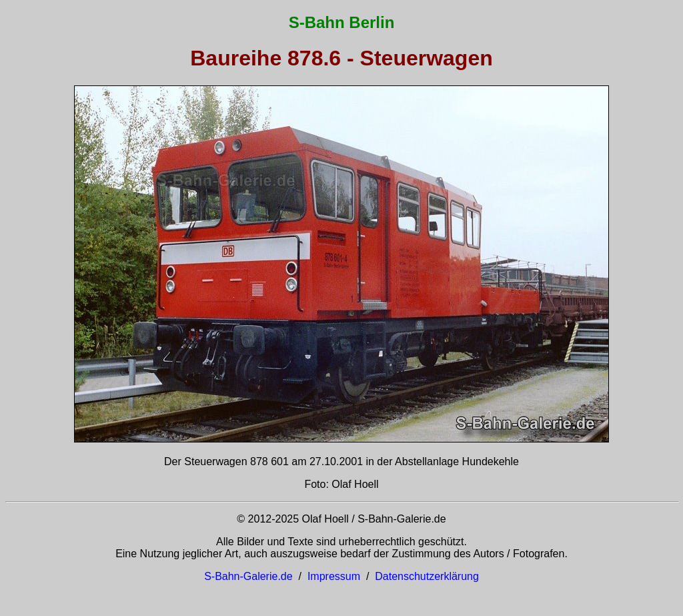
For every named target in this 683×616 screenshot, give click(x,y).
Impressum (334, 576)
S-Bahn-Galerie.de (248, 576)
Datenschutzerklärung (427, 576)
